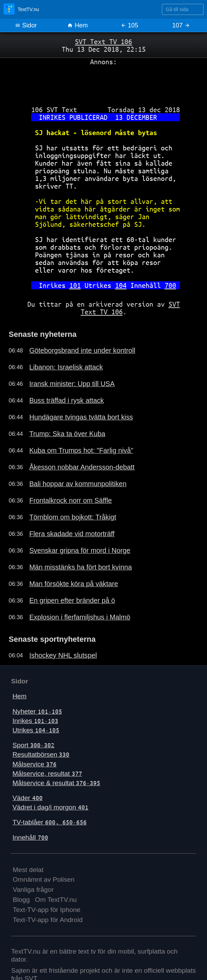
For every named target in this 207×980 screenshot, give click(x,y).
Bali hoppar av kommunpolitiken (78, 484)
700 (170, 285)
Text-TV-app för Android (48, 920)
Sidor (26, 25)
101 (75, 285)
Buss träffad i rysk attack (66, 400)
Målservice (34, 764)
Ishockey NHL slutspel (63, 655)
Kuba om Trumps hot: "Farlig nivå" (81, 450)
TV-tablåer (50, 822)
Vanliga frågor (33, 890)
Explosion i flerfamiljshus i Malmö (80, 617)
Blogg (21, 900)
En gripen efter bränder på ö (72, 600)
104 (121, 285)
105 (130, 25)
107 (181, 25)
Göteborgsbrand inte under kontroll (82, 350)
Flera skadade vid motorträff (72, 534)
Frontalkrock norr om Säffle (70, 500)
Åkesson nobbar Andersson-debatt (82, 467)
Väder (28, 798)
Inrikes (35, 721)
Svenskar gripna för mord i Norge (80, 550)
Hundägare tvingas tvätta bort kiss (81, 417)
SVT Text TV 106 (103, 41)
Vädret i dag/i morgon (50, 807)
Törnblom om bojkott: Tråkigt (73, 517)
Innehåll (30, 837)
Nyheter (37, 711)
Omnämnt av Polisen (44, 879)
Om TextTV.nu (56, 900)
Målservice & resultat (56, 783)
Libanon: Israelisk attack (66, 367)
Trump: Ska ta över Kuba (67, 434)
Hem (77, 25)
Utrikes (36, 730)
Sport (33, 745)
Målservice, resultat (47, 774)
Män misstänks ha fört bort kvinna (80, 567)
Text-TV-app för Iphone (47, 910)
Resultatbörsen (41, 754)
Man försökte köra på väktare (74, 584)
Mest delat (28, 870)
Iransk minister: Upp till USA (72, 384)
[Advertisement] (103, 83)
